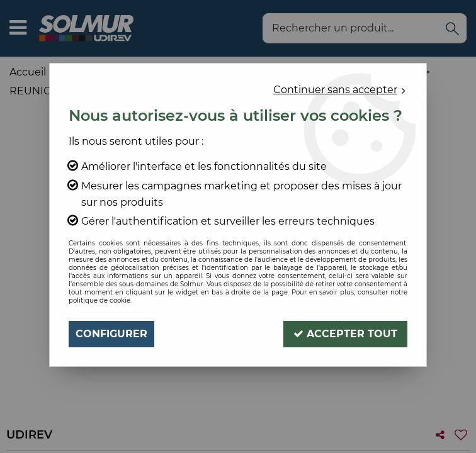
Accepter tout (345, 334)
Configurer (111, 334)
